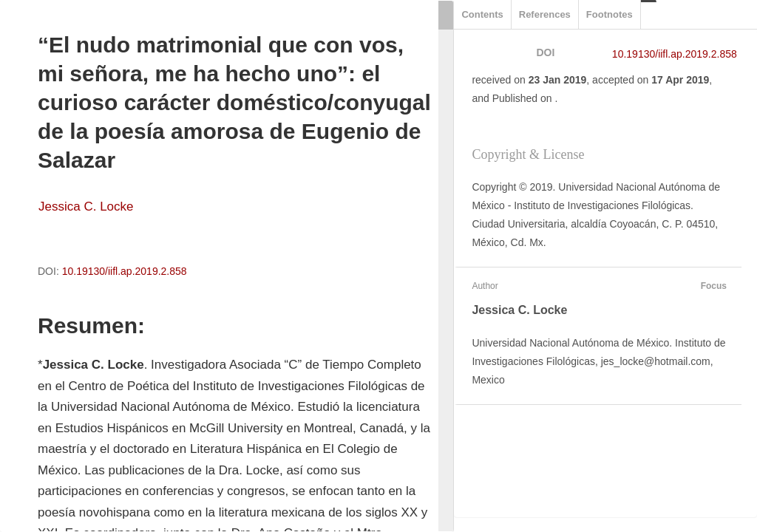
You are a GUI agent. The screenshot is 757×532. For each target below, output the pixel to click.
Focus (712, 286)
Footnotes (610, 14)
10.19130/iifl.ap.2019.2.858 (125, 271)
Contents (482, 14)
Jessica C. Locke (86, 207)
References (545, 14)
